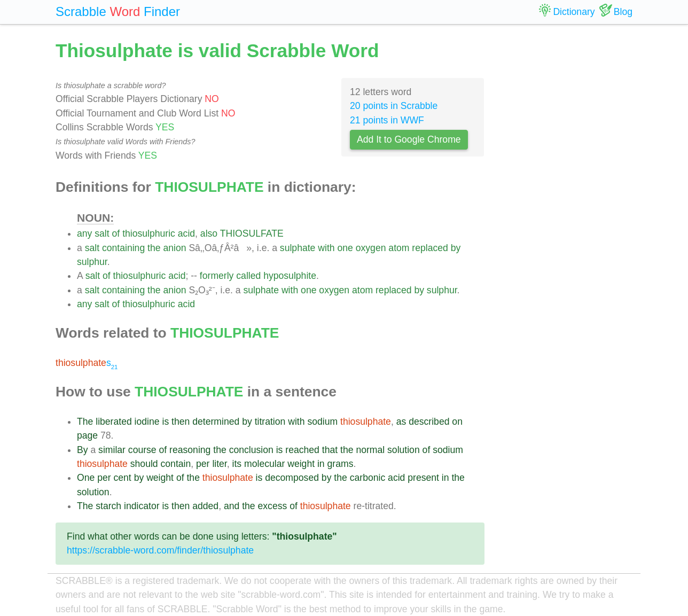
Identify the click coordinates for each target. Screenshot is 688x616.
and (232, 506)
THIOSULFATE (252, 233)
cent (122, 478)
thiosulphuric (149, 233)
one (345, 248)
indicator (142, 506)
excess (273, 506)
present (423, 478)
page (87, 435)
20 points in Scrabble (394, 106)
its (237, 464)
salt (102, 233)
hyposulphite (290, 276)
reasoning (190, 450)
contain (176, 464)
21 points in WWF (387, 120)
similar (112, 450)
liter (219, 464)
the (154, 248)
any (84, 233)
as (401, 422)
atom (399, 248)
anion (174, 248)
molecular (264, 464)
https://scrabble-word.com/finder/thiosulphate (160, 550)
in (321, 464)
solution (404, 450)
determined (216, 422)
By (83, 450)
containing (123, 248)
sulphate (298, 248)
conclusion (251, 450)
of (116, 233)
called (248, 276)
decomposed (292, 478)
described (429, 422)
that (330, 450)
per (203, 464)
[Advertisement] (567, 198)
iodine (147, 422)
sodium (322, 422)
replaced (430, 248)
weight (301, 464)
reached (302, 450)
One (86, 478)
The (85, 422)
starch (108, 506)
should (144, 464)
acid (186, 233)
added (205, 506)
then (181, 422)
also (209, 233)
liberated (114, 422)
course (142, 450)
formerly (217, 276)
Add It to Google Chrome (409, 139)
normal (370, 450)
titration (270, 422)
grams (341, 464)
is (165, 422)
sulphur (92, 262)
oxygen (371, 248)
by (456, 248)
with (326, 248)
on (457, 422)
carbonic (368, 478)
